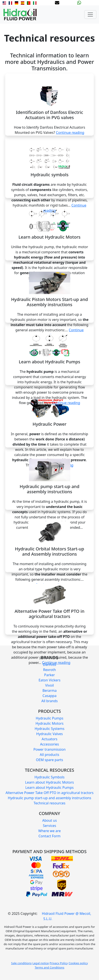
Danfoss (49, 665)
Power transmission (49, 749)
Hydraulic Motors (49, 723)
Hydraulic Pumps (49, 718)
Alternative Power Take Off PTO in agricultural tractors (49, 793)
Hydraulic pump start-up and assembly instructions (49, 798)
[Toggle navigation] (90, 15)
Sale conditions (21, 963)
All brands (49, 701)
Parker (49, 675)
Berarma (49, 691)
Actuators (49, 739)
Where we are (49, 831)
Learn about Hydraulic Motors (49, 782)
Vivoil (49, 685)
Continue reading (70, 133)
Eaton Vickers (50, 680)
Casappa (49, 696)
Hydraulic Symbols (49, 777)
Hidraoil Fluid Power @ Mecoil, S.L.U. (67, 916)
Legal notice (41, 963)
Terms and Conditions (49, 967)
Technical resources (50, 803)
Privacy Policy (59, 963)
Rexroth (50, 670)
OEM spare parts (50, 760)
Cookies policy (78, 963)
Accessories (49, 744)
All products (49, 755)
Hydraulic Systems (49, 729)
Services (49, 826)
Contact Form (49, 836)
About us (49, 820)
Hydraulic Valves (49, 734)
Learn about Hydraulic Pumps (50, 788)
